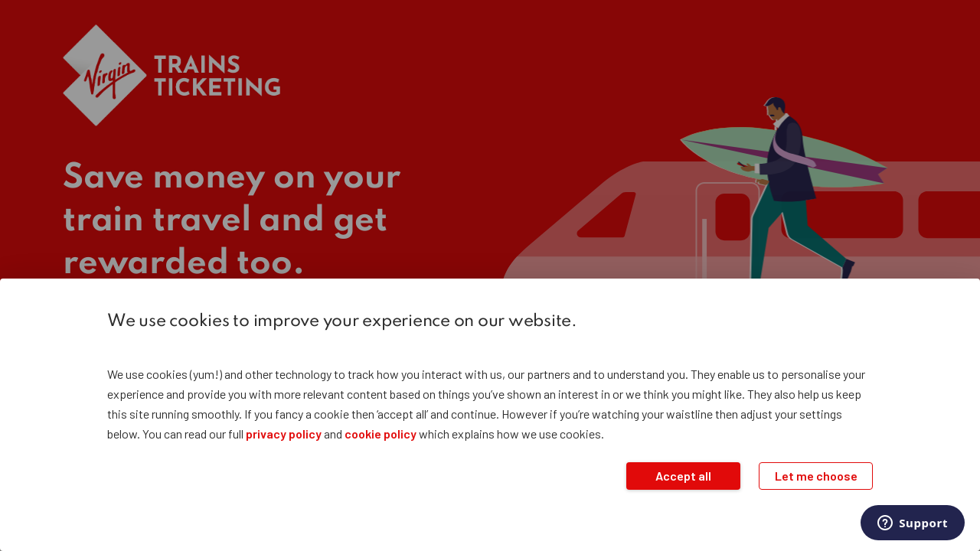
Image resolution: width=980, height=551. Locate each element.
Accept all (683, 476)
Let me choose (816, 476)
